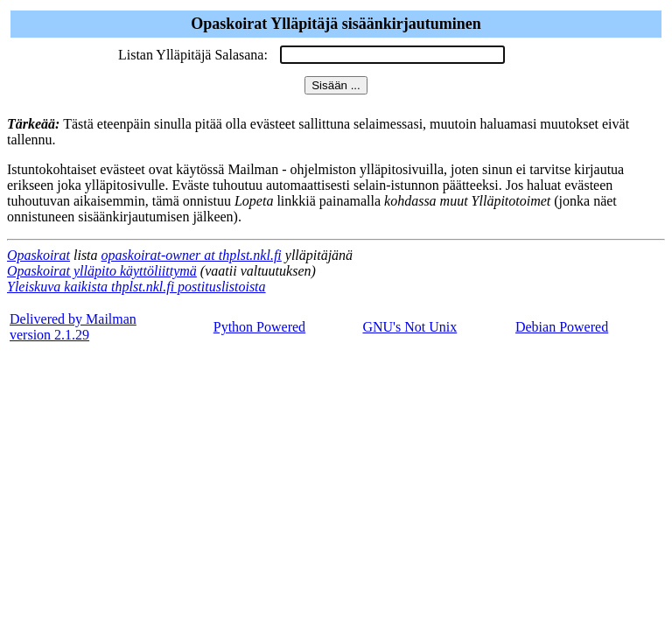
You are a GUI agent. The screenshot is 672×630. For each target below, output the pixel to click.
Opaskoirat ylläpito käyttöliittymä (102, 271)
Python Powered (259, 327)
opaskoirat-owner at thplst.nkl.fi (192, 255)
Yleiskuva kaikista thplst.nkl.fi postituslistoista (136, 287)
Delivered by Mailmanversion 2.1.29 (73, 327)
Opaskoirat (38, 255)
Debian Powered (562, 327)
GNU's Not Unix (409, 327)
